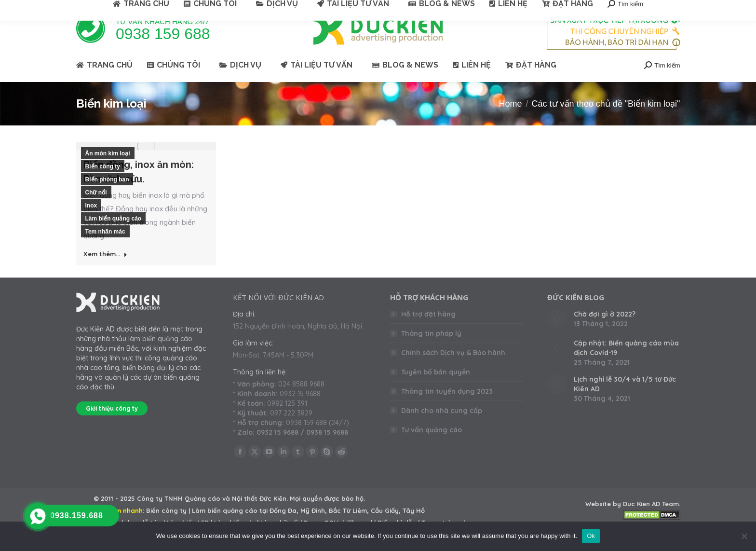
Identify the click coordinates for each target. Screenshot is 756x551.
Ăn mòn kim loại (108, 171)
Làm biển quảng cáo (114, 236)
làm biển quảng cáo (160, 356)
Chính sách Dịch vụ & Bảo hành (453, 370)
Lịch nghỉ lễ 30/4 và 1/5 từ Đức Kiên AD (625, 401)
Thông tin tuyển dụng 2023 (447, 409)
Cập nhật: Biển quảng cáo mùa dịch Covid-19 (626, 365)
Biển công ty (103, 184)
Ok (591, 536)
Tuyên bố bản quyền (436, 389)
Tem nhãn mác (105, 249)
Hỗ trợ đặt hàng (428, 331)
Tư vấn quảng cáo (432, 447)
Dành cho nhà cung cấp (442, 428)
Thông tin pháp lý (431, 351)
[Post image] (557, 336)
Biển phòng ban (107, 197)
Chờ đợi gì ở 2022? (605, 331)
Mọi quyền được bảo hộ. (327, 516)
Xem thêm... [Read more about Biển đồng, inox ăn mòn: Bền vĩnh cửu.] (105, 271)
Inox (91, 223)
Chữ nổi (96, 210)
